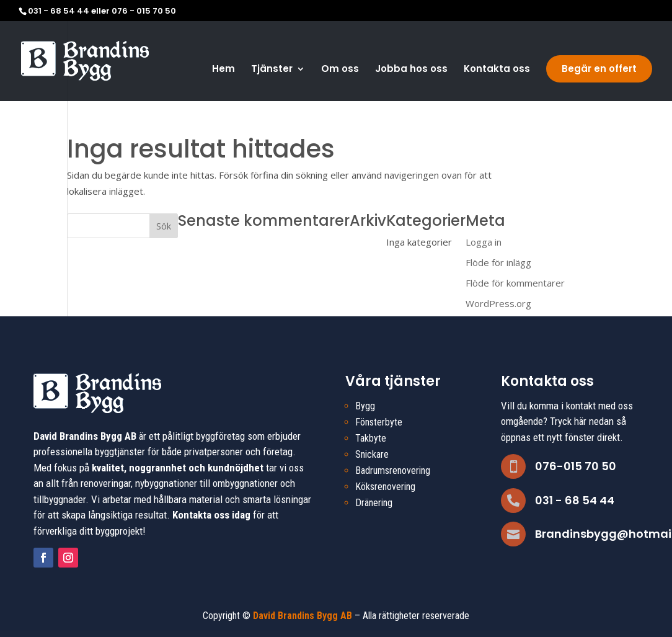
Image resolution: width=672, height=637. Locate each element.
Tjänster (272, 70)
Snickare (372, 454)
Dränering (374, 503)
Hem (223, 70)
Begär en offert (599, 69)
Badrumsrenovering (393, 470)
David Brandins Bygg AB (303, 616)
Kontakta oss (497, 70)
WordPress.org (498, 303)
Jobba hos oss (411, 70)
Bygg (365, 406)
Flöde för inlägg (498, 262)
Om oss (340, 70)
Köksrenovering (385, 487)
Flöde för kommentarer (515, 283)
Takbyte (371, 438)
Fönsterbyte (379, 422)
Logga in (484, 242)
